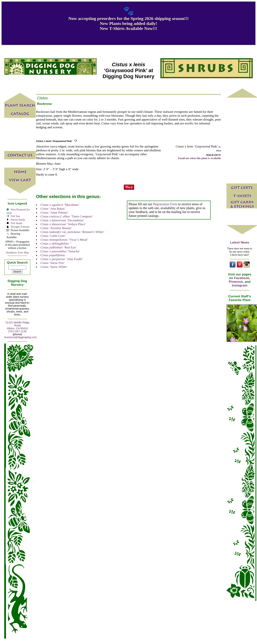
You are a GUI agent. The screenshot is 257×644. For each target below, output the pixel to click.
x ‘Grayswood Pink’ (54, 141)
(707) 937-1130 (17, 331)
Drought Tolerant (20, 227)
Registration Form (165, 204)
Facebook (242, 278)
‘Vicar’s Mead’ (64, 240)
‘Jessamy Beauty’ (56, 228)
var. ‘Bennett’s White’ (72, 232)
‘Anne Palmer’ (54, 212)
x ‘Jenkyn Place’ (63, 224)
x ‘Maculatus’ (60, 205)
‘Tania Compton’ (67, 216)
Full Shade (17, 223)
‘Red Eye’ (58, 247)
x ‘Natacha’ (60, 251)
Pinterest (236, 282)
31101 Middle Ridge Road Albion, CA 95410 (17, 325)
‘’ (56, 243)
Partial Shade (18, 220)
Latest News (240, 242)
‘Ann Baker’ (53, 209)
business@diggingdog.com (21, 337)
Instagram (240, 285)
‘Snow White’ (54, 267)
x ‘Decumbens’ (62, 220)
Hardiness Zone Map (17, 253)
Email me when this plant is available (199, 158)
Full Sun (15, 216)
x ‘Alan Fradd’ (61, 259)
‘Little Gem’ (53, 236)
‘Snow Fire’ (53, 263)
